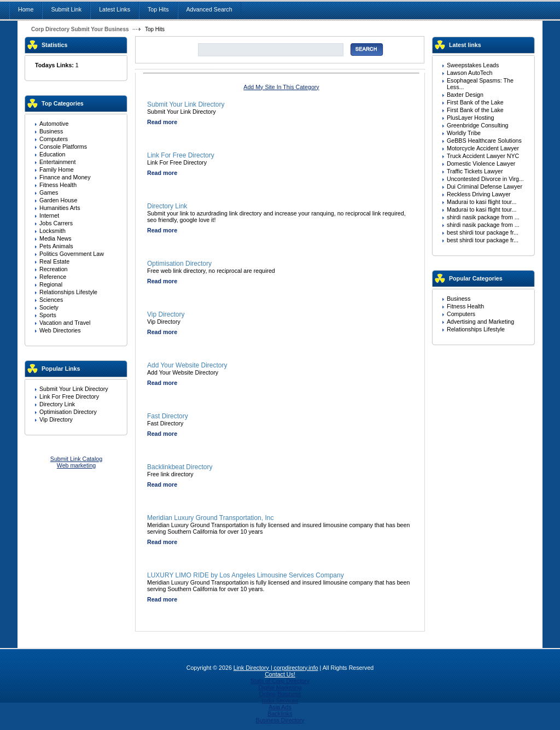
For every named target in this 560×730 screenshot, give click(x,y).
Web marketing (76, 465)
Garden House (58, 200)
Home (26, 9)
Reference (53, 277)
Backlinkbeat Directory (180, 467)
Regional (51, 284)
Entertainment (57, 162)
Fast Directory (168, 416)
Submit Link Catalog (76, 459)
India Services (280, 700)
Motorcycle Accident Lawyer (483, 148)
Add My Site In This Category (281, 87)
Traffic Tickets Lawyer (475, 171)
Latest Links (115, 9)
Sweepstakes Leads (473, 65)
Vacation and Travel (65, 323)
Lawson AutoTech (470, 73)
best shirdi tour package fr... (483, 232)
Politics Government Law (72, 254)
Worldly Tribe (464, 133)
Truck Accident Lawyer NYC (483, 156)
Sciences (51, 300)
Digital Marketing (280, 687)
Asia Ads (280, 707)
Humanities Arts (60, 208)
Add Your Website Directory (187, 365)
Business (51, 131)
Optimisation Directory (68, 412)
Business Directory (280, 720)
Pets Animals (56, 246)
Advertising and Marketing (480, 322)
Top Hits (158, 9)
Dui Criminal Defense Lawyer (485, 186)
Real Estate (54, 261)
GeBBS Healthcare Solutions (484, 141)
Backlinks (280, 714)
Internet (49, 215)
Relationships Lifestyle (68, 292)
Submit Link (66, 9)
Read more (162, 122)
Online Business (280, 694)
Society (49, 307)
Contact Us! (280, 674)
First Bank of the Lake (475, 102)
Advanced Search (209, 9)
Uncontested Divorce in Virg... (485, 179)
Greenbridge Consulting (478, 125)
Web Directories (60, 330)
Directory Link (57, 404)
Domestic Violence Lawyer (481, 163)
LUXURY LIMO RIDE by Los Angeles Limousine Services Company (246, 575)
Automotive (54, 124)
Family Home (57, 170)
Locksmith (52, 231)
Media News (56, 238)
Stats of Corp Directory (280, 681)
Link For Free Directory (69, 396)
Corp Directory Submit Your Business (80, 29)
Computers (54, 139)
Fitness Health (58, 185)
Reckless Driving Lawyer (479, 194)
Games (49, 192)
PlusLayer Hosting (470, 118)
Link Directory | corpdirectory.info (276, 668)
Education (52, 154)
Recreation (54, 269)
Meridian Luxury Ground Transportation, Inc (210, 518)
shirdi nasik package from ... (483, 217)
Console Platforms (63, 147)
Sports (48, 315)
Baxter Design (465, 95)
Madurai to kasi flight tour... (482, 202)
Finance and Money (65, 177)
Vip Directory (56, 419)
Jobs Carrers (56, 223)
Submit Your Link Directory (74, 389)
